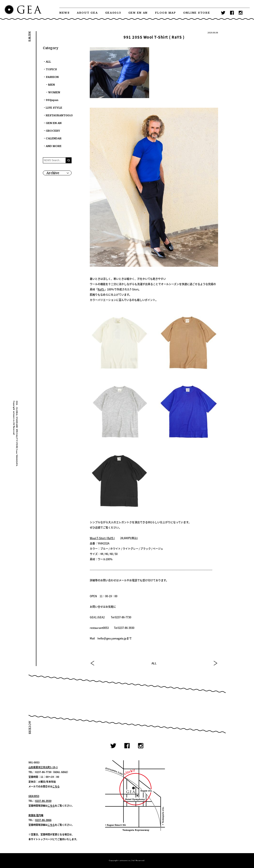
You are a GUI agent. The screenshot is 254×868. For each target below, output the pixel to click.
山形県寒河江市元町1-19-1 (43, 767)
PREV (93, 663)
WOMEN (54, 92)
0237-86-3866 (43, 820)
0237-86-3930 (43, 801)
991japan (52, 100)
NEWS (65, 13)
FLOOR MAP (165, 13)
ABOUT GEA (87, 13)
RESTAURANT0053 (59, 115)
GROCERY (53, 131)
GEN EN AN (138, 13)
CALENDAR (54, 139)
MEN (51, 85)
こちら (56, 786)
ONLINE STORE (197, 13)
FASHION (52, 77)
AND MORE (54, 146)
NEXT (215, 663)
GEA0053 (113, 13)
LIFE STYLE (54, 108)
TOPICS (51, 69)
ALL (154, 663)
